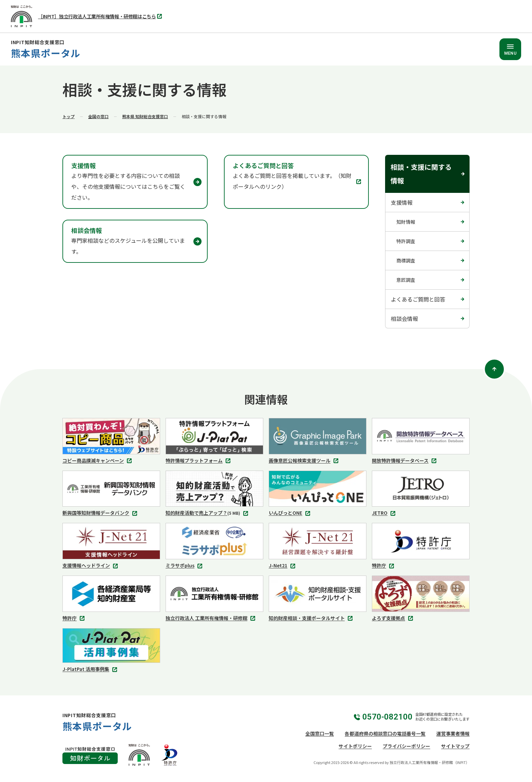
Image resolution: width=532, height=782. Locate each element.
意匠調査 (406, 280)
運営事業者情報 (453, 733)
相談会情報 (404, 319)
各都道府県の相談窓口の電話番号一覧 (385, 733)
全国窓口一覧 (320, 733)
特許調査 (406, 241)
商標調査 (406, 260)
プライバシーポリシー (406, 746)
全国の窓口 (98, 116)
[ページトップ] (494, 369)
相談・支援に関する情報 (421, 174)
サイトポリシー (355, 746)
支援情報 (402, 202)
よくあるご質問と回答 (418, 299)
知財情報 (406, 222)
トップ (69, 116)
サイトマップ (455, 746)
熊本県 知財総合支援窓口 (145, 116)
